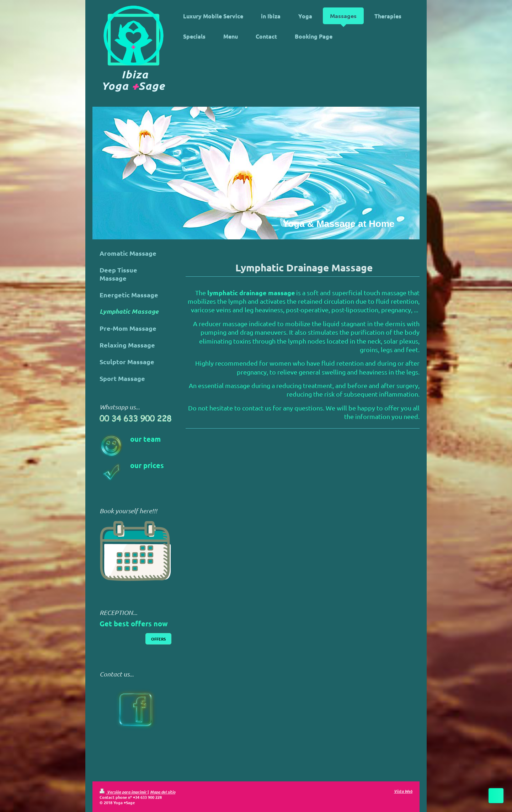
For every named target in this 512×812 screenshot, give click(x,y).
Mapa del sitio (163, 792)
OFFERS (158, 639)
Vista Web (403, 791)
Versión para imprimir (124, 792)
